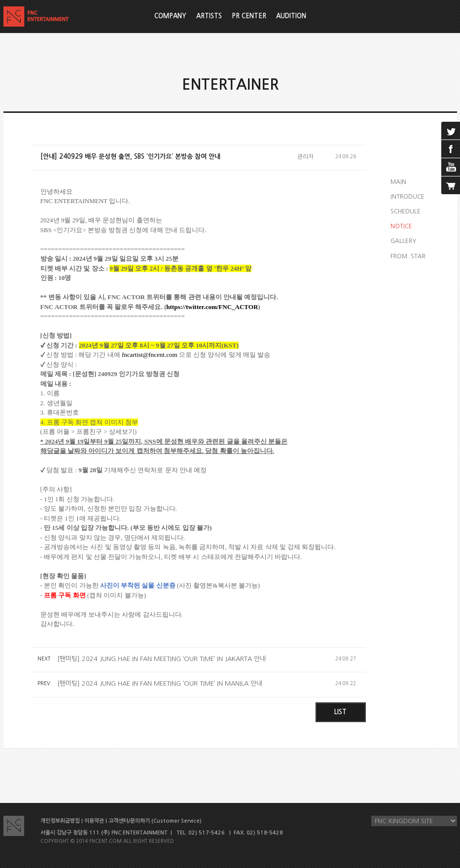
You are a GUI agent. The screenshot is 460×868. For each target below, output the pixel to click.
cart (451, 185)
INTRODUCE (407, 197)
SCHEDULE (406, 211)
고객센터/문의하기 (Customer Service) (155, 821)
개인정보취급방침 (60, 821)
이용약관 (94, 821)
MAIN (398, 182)
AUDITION (291, 16)
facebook (451, 149)
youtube (451, 167)
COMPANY (170, 16)
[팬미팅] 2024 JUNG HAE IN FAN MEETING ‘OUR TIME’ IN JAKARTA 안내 (161, 659)
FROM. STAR (408, 256)
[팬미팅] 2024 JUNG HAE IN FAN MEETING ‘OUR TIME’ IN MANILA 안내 (160, 683)
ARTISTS (209, 16)
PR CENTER (249, 16)
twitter (451, 131)
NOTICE (401, 226)
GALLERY (403, 241)
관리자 (305, 157)
